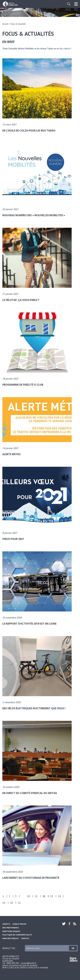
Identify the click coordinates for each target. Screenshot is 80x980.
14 (59, 896)
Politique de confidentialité (17, 935)
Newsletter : (9, 948)
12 (44, 896)
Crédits (6, 924)
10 (29, 896)
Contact (25, 938)
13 (52, 896)
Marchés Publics (10, 938)
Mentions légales (11, 931)
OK (73, 948)
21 (19, 903)
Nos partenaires (11, 928)
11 (36, 896)
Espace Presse (19, 924)
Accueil (5, 24)
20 (11, 903)
